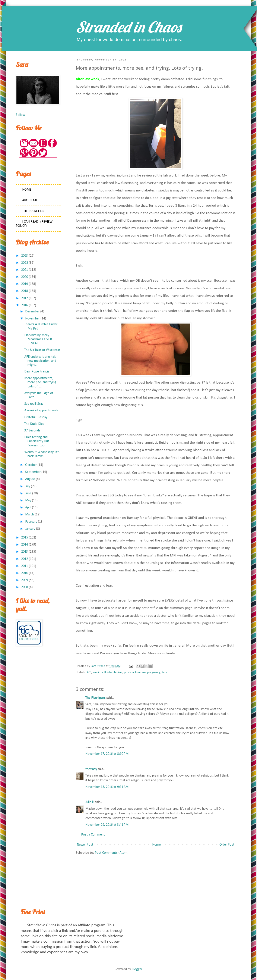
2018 (25, 291)
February (31, 522)
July (28, 486)
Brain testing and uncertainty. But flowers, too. (37, 441)
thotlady (91, 769)
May (28, 500)
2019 (25, 284)
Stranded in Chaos (128, 27)
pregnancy (154, 672)
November (32, 319)
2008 (25, 587)
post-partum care (135, 672)
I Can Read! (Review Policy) (34, 224)
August (30, 479)
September (33, 472)
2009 (25, 580)
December (32, 312)
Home (156, 845)
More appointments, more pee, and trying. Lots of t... (41, 382)
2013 (25, 552)
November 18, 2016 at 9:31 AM (107, 787)
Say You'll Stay (34, 404)
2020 (25, 277)
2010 (25, 573)
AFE (89, 672)
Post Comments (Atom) (112, 853)
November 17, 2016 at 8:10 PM (107, 754)
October (31, 465)
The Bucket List (34, 211)
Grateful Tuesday (36, 417)
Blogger (137, 969)
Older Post (227, 845)
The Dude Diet (34, 424)
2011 (25, 566)
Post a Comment (93, 835)
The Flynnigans (95, 698)
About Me (30, 200)
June (28, 493)
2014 (25, 545)
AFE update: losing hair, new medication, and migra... (40, 361)
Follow (20, 115)
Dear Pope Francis (37, 372)
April (28, 508)
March (30, 515)
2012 (25, 559)
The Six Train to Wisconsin (42, 350)
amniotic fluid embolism (108, 672)
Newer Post (85, 845)
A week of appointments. (42, 411)
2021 (25, 270)
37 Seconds (32, 431)
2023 (25, 256)
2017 (25, 298)
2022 (25, 263)
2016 (25, 305)
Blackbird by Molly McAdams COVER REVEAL (38, 339)
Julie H (90, 802)
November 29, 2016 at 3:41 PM (107, 825)
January (30, 529)
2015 (25, 538)
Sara (164, 672)
